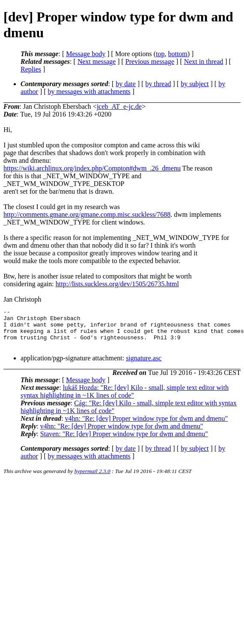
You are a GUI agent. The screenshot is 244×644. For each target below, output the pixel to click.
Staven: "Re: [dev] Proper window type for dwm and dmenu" (124, 442)
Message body (86, 54)
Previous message (150, 61)
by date (126, 84)
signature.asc (144, 366)
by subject (195, 84)
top (160, 54)
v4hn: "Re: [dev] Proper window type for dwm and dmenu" (147, 426)
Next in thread (204, 61)
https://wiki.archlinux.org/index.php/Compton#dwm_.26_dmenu (92, 168)
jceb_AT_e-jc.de (119, 106)
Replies (31, 69)
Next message (97, 61)
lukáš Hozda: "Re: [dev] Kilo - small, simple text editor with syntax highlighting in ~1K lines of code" (125, 399)
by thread (158, 84)
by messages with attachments (89, 91)
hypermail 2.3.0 (92, 479)
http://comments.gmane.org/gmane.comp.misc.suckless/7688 (87, 214)
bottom (177, 54)
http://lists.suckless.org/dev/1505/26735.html (117, 284)
